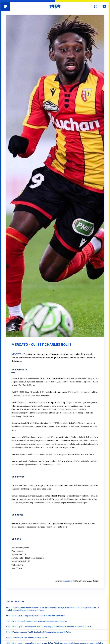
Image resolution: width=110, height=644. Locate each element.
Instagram (96, 6)
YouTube (104, 6)
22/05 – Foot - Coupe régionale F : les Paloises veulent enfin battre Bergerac (36, 621)
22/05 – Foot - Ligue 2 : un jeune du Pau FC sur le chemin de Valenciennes (36, 616)
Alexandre (67, 581)
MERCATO (16, 354)
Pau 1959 (10, 6)
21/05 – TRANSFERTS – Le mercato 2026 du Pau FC (27, 638)
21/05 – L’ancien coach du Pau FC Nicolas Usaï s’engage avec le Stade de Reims (38, 632)
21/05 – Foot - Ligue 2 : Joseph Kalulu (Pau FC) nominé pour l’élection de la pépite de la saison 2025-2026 (48, 627)
